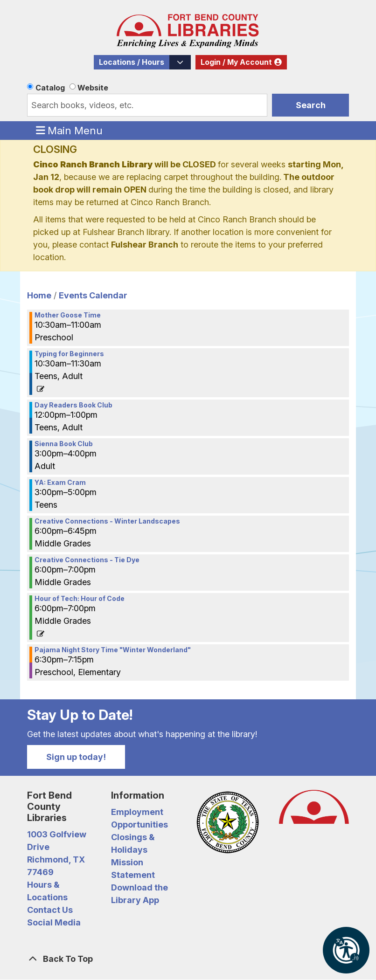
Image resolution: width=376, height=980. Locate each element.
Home (39, 295)
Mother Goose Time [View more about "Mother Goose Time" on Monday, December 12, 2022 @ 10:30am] (68, 315)
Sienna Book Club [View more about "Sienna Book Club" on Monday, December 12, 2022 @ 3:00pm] (64, 444)
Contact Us (50, 910)
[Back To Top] (188, 959)
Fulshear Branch (145, 245)
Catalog (50, 88)
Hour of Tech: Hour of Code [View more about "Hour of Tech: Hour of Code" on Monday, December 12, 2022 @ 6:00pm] (80, 599)
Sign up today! (76, 757)
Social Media (54, 922)
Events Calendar (93, 295)
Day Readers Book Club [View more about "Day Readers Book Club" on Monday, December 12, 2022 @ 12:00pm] (73, 405)
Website (93, 88)
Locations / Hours (132, 62)
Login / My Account (236, 62)
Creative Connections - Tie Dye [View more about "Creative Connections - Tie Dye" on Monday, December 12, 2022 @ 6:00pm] (87, 560)
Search (311, 105)
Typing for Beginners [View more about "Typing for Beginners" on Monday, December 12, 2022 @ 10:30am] (69, 354)
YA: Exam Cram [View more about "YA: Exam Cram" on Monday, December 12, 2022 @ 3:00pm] (60, 483)
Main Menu (70, 130)
